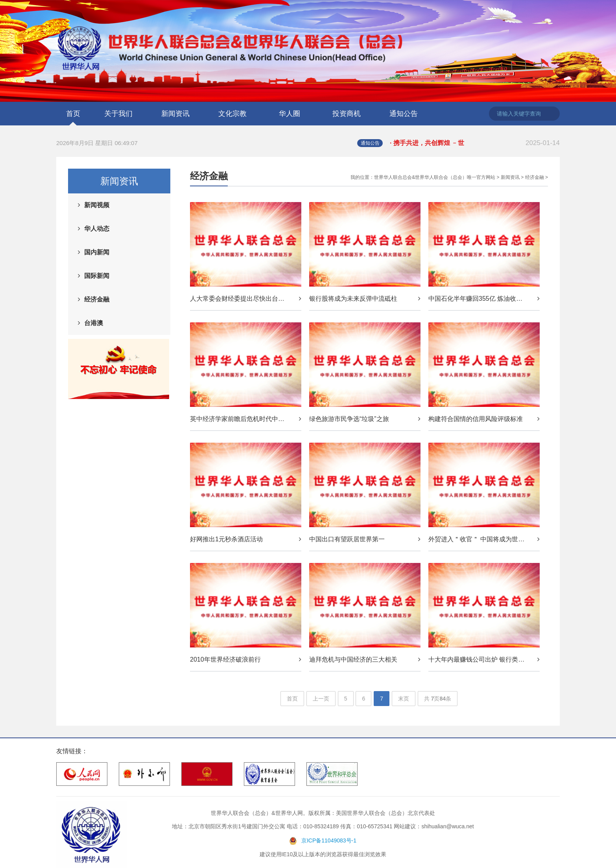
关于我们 (118, 114)
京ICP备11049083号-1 (329, 840)
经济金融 (97, 299)
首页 (73, 114)
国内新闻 (97, 252)
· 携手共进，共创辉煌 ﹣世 (475, 143)
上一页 (321, 699)
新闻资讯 (175, 114)
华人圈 (290, 114)
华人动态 (97, 229)
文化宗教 (232, 114)
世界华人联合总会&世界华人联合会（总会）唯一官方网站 (435, 177)
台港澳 (94, 323)
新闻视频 (97, 205)
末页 (404, 699)
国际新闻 (97, 276)
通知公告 (404, 114)
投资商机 (347, 114)
